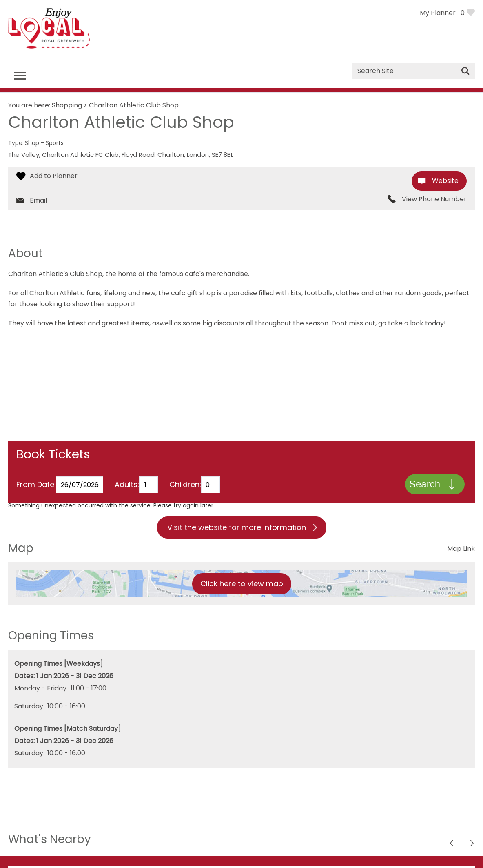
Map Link (461, 551)
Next (452, 847)
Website (445, 181)
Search (423, 485)
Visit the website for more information (237, 530)
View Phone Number (434, 199)
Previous (473, 847)
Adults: (127, 487)
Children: (185, 487)
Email (38, 200)
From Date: (36, 487)
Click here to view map (242, 586)
